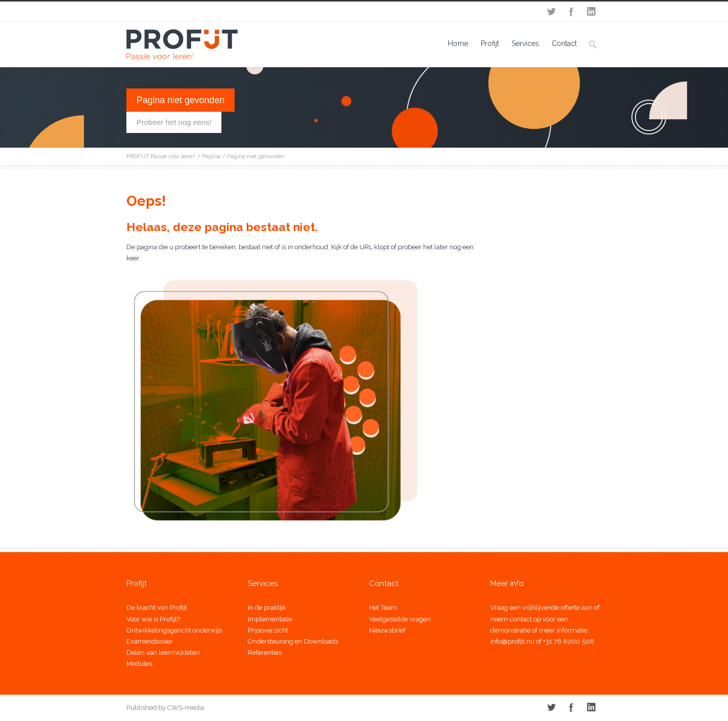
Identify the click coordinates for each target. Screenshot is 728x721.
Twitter (551, 12)
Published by (146, 708)
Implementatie (270, 619)
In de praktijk (267, 607)
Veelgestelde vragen (400, 619)
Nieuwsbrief (387, 630)
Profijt (490, 43)
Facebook (571, 12)
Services (525, 43)
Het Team (383, 607)
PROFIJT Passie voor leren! (161, 156)
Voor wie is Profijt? (153, 619)
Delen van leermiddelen (163, 652)
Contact (564, 43)
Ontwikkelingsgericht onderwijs (174, 630)
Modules (139, 664)
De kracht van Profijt (157, 607)
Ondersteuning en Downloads (293, 641)
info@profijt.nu (512, 641)
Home (458, 43)
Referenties (265, 652)
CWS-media (185, 708)
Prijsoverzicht (268, 630)
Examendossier (150, 641)
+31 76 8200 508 (569, 641)
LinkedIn (591, 12)
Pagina (211, 156)
